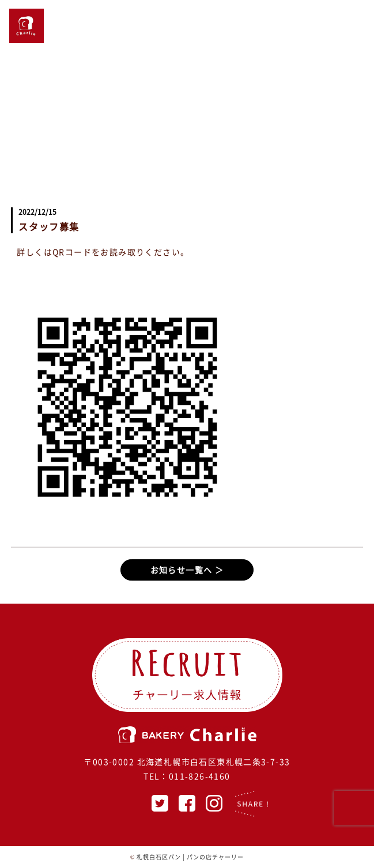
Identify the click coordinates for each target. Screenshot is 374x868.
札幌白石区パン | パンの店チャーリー (190, 857)
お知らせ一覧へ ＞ (187, 570)
